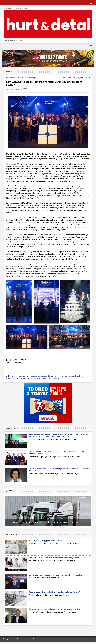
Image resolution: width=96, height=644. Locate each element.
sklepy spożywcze (53, 378)
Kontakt (29, 639)
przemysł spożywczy (28, 378)
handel (51, 376)
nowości (17, 378)
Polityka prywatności (9, 639)
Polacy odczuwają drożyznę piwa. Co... (73, 78)
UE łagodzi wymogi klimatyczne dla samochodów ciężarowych (45, 522)
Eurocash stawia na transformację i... (23, 78)
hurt (70, 376)
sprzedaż (44, 376)
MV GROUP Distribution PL (19, 376)
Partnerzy (36, 639)
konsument (58, 376)
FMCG (65, 376)
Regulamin (21, 639)
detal (74, 376)
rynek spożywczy (34, 376)
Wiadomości (13, 72)
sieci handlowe (41, 378)
